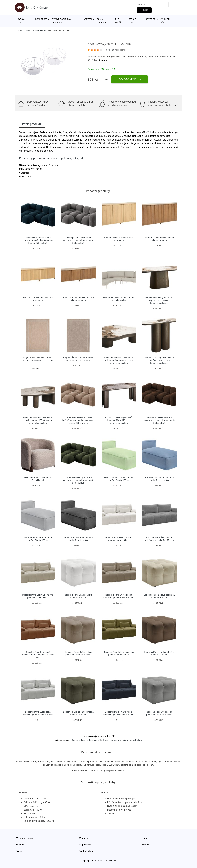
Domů (20, 30)
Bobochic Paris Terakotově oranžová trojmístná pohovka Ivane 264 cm (38, 655)
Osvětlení (151, 19)
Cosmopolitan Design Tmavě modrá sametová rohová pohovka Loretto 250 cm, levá (38, 240)
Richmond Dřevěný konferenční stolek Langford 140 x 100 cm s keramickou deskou (119, 360)
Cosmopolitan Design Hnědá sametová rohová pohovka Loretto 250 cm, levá (159, 420)
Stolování (139, 740)
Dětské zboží (132, 21)
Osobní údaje (86, 851)
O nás (145, 838)
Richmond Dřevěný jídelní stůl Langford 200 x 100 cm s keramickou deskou (159, 300)
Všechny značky (25, 838)
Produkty (27, 30)
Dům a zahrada (101, 21)
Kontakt (146, 845)
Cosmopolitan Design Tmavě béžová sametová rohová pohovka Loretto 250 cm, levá (78, 420)
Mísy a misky (128, 740)
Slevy (19, 851)
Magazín (83, 838)
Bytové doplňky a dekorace (61, 21)
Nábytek (88, 19)
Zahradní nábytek (165, 21)
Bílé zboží (118, 21)
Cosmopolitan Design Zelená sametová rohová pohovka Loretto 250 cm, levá (78, 480)
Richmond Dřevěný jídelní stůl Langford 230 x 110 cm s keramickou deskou (119, 420)
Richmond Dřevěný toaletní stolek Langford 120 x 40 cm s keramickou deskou (159, 360)
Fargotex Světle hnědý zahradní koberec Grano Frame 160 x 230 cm (38, 360)
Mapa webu (85, 845)
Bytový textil (22, 21)
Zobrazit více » (99, 60)
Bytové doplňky (95, 740)
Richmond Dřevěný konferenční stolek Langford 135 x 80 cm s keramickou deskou (38, 420)
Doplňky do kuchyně (112, 740)
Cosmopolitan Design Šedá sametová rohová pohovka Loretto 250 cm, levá (78, 240)
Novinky (20, 845)
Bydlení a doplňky (39, 30)
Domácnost (41, 19)
